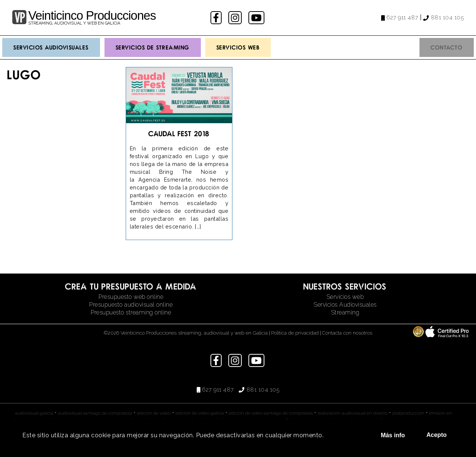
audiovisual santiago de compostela (95, 413)
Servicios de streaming (153, 47)
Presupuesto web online (131, 297)
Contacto (447, 47)
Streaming (345, 312)
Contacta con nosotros (347, 333)
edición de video (154, 413)
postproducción (408, 413)
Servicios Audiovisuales (51, 47)
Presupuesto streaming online (131, 312)
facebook (217, 18)
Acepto (437, 435)
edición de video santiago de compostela (271, 413)
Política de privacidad (295, 333)
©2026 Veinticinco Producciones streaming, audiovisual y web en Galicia (186, 333)
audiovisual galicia (34, 413)
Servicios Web (238, 47)
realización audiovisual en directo (353, 413)
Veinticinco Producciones (92, 15)
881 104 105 (448, 17)
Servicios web (345, 297)
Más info (393, 435)
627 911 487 (402, 17)
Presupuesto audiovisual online (131, 305)
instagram (236, 18)
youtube (257, 18)
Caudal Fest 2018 (179, 133)
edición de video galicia (200, 413)
